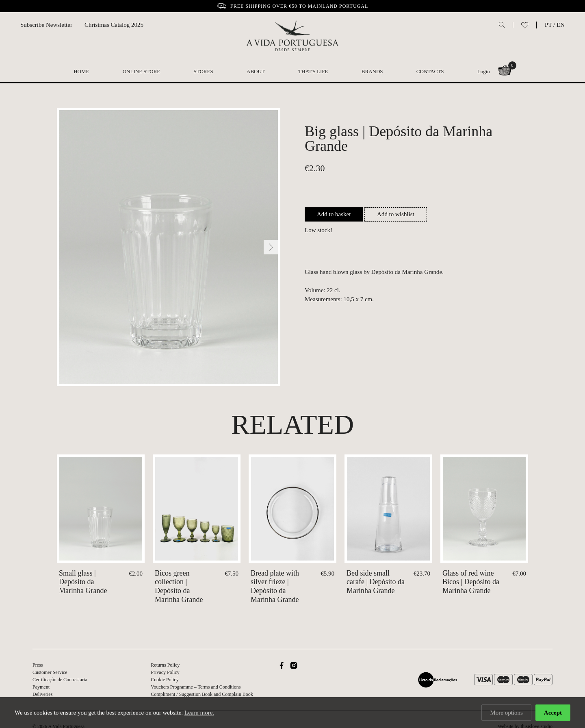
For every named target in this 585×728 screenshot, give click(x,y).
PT (548, 25)
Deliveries (42, 694)
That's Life (313, 71)
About (256, 71)
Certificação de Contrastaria (60, 680)
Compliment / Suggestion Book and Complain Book (202, 694)
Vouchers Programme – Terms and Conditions (196, 687)
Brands (372, 71)
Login (484, 71)
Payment (41, 687)
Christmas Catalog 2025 (114, 25)
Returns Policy (165, 665)
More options (506, 714)
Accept (553, 714)
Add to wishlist (396, 214)
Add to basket (334, 214)
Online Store (142, 71)
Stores (204, 71)
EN (561, 25)
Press (38, 665)
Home (81, 71)
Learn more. (199, 714)
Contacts (430, 71)
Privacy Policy (165, 672)
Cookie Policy (165, 680)
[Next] (271, 247)
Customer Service (50, 672)
